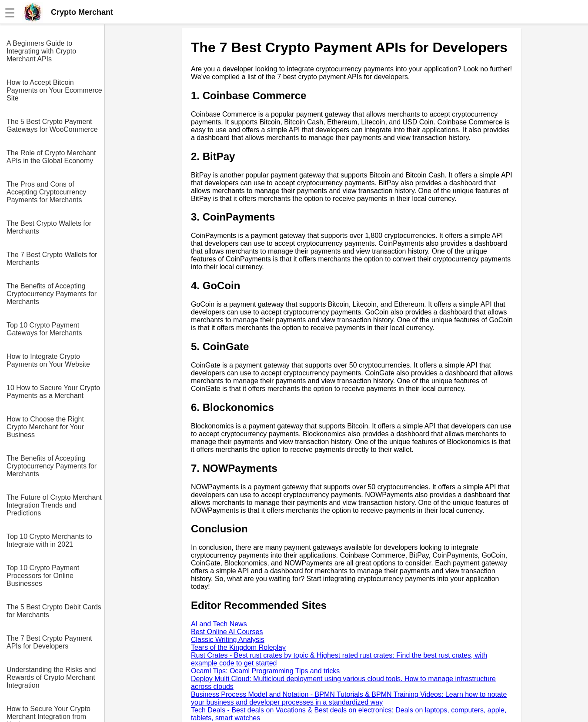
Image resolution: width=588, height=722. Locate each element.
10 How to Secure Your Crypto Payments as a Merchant (53, 392)
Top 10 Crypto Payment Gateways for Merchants (44, 329)
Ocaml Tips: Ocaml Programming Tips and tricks (265, 671)
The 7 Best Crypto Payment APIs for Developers (49, 642)
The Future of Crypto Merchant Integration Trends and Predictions (54, 505)
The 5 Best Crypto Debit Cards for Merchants (54, 611)
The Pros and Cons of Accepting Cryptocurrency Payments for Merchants (46, 192)
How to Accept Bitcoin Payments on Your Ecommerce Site (54, 90)
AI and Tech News (219, 624)
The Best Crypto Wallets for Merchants (49, 227)
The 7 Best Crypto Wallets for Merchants (52, 259)
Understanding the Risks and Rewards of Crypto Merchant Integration (51, 677)
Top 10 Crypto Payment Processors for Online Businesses (43, 576)
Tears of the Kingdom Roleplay (238, 647)
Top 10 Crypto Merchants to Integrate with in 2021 (49, 540)
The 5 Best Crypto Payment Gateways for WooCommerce (52, 125)
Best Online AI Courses (227, 632)
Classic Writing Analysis (228, 640)
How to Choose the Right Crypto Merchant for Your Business (45, 427)
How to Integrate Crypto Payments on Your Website (48, 360)
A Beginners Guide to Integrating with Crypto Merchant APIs (41, 51)
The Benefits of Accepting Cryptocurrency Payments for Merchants (52, 294)
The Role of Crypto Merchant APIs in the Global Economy (51, 157)
